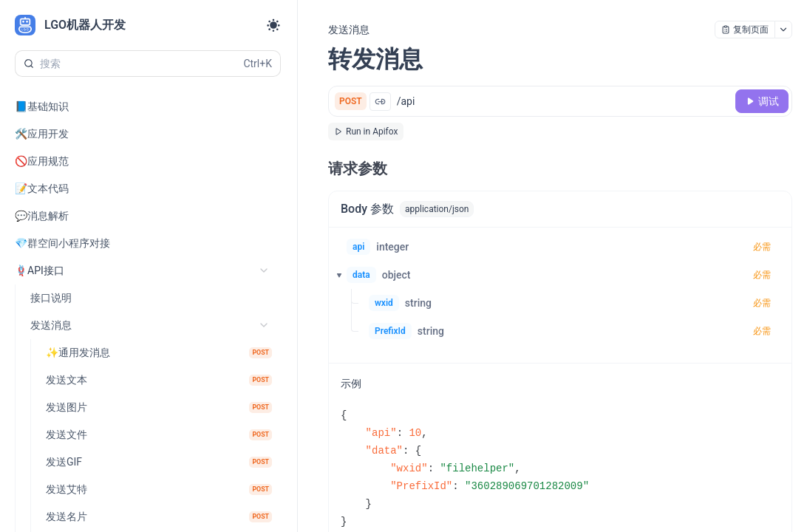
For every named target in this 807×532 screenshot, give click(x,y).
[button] (335, 275)
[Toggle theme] (273, 25)
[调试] (762, 101)
